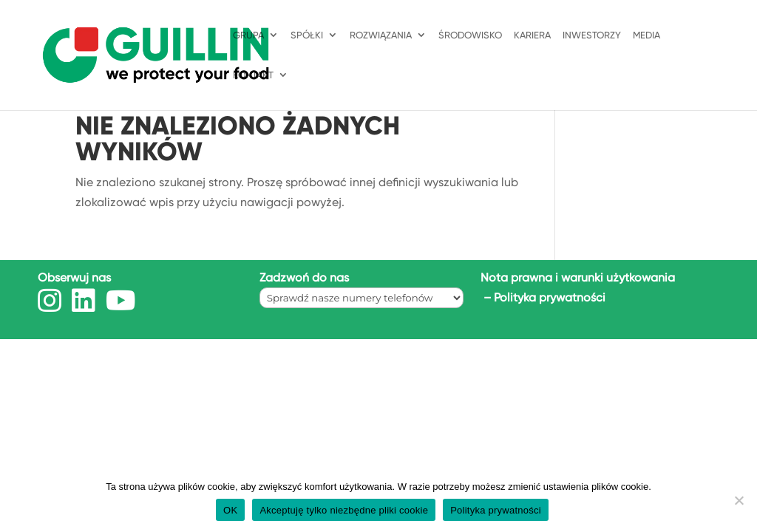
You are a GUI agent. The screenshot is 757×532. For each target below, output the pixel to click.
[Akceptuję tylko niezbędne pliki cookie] (739, 500)
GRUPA (248, 35)
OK (230, 510)
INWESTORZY (592, 35)
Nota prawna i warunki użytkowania (578, 277)
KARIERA (532, 35)
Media (646, 35)
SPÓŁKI (307, 35)
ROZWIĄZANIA (381, 35)
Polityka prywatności (550, 297)
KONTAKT (253, 75)
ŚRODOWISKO (470, 35)
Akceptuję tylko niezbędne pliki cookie (344, 510)
